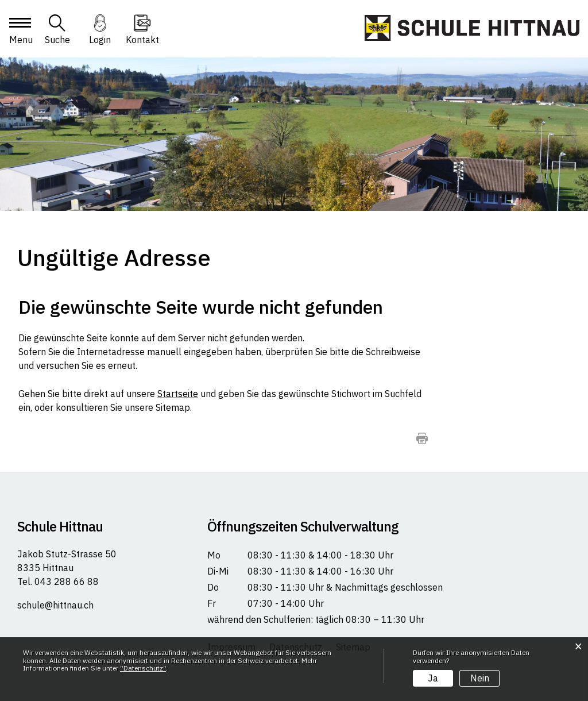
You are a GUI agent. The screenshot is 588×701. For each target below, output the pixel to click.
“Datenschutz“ (143, 668)
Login (100, 40)
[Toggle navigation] (20, 33)
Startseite (178, 394)
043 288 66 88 (65, 581)
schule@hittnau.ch (55, 605)
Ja (433, 678)
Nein (480, 678)
